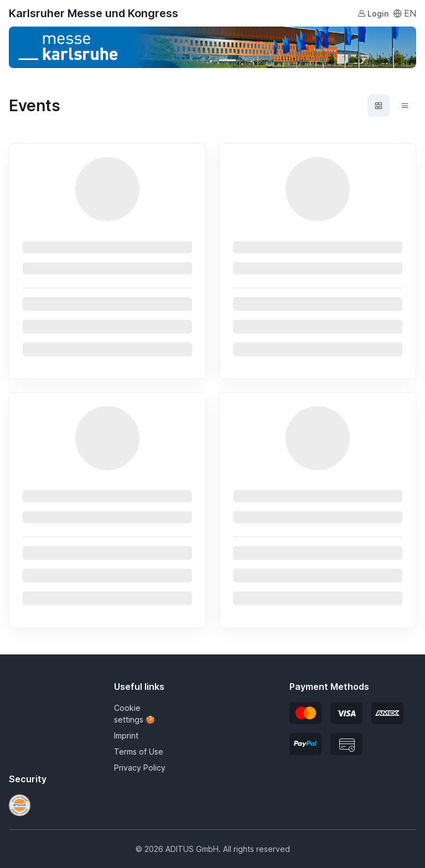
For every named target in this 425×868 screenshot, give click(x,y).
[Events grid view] (379, 106)
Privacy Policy (140, 768)
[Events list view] (405, 106)
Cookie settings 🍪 (134, 714)
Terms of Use (139, 752)
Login (373, 14)
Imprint (126, 736)
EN (405, 13)
